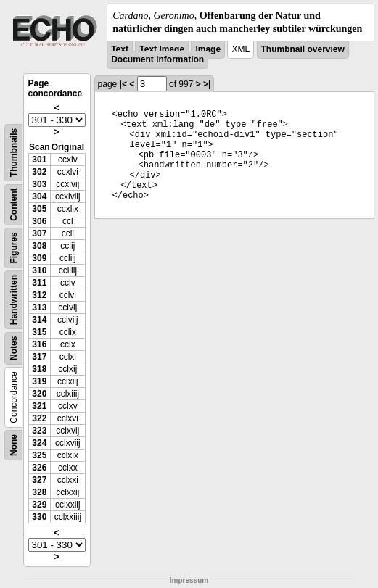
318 (39, 369)
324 (39, 443)
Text (120, 49)
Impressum (189, 580)
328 (39, 492)
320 (39, 394)
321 (39, 406)
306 (39, 221)
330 (39, 517)
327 (39, 480)
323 (39, 431)
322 (39, 418)
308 (39, 246)
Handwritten (14, 300)
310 (39, 270)
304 (39, 196)
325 (39, 455)
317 (39, 357)
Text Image (162, 49)
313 (39, 307)
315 (39, 332)
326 (39, 468)
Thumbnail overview (303, 49)
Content (14, 205)
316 (39, 344)
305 (39, 209)
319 (39, 381)
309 (39, 258)
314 (39, 320)
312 (39, 295)
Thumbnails (14, 153)
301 (39, 160)
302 (39, 172)
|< (123, 84)
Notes (14, 348)
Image (208, 49)
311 (39, 283)
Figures (14, 248)
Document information (157, 59)
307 (39, 233)
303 (39, 184)
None (14, 445)
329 (39, 505)
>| (207, 84)
